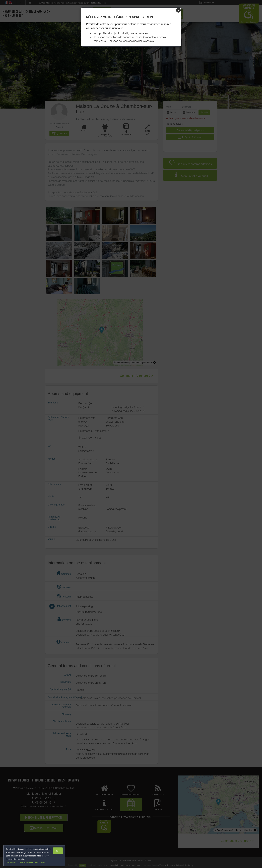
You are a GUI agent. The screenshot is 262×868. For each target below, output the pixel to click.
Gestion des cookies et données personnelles (25, 862)
